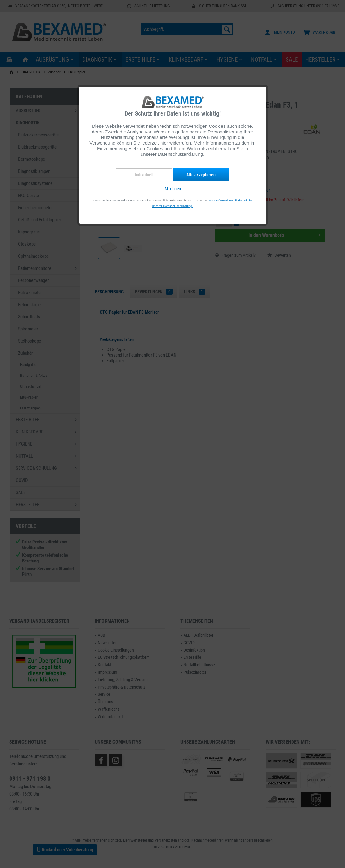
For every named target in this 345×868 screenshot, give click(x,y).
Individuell (144, 175)
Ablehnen (173, 189)
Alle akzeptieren (201, 175)
